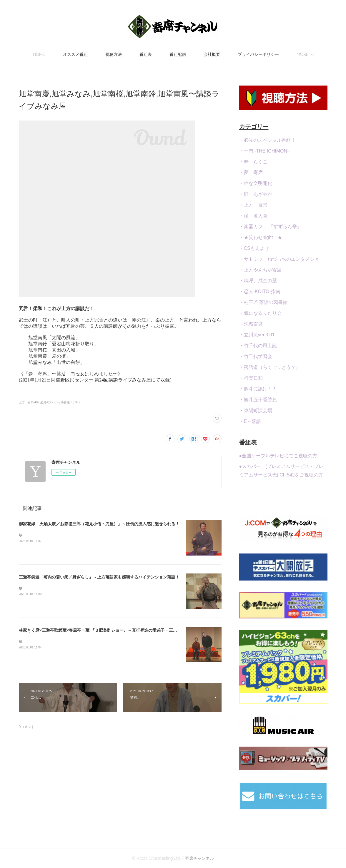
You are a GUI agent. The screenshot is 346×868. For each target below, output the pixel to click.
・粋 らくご (253, 162)
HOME (69, 54)
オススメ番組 (105, 54)
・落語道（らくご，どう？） (270, 367)
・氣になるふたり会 (260, 313)
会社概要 (241, 54)
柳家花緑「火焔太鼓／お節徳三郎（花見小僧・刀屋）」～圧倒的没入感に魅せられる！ (99, 524)
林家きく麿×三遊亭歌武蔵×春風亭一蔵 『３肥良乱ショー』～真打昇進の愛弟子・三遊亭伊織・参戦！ (112, 630)
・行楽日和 (251, 378)
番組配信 (207, 54)
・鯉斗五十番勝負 (258, 400)
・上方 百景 (253, 205)
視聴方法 (143, 54)
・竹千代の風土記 (258, 346)
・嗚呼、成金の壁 (258, 281)
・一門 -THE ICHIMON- (264, 151)
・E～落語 (250, 421)
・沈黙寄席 (251, 324)
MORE (273, 54)
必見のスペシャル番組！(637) (60, 402)
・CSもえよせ (254, 248)
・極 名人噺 (253, 216)
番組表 (175, 54)
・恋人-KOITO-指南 (260, 291)
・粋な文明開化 (256, 183)
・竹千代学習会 (256, 356)
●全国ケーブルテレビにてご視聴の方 (278, 456)
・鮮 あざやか (256, 194)
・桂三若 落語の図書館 (263, 302)
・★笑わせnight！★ (261, 237)
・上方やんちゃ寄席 (260, 270)
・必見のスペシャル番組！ (267, 140)
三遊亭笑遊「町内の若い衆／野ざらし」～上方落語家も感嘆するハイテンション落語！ (99, 577)
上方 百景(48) (29, 402)
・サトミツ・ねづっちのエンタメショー (282, 259)
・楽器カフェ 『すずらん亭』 (270, 226)
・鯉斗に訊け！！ (258, 389)
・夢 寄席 (251, 172)
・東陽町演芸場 (256, 410)
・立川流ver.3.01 (257, 335)
